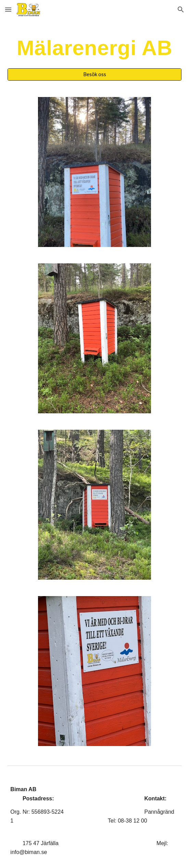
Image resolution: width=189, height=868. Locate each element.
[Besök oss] (94, 74)
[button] (8, 9)
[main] (94, 48)
